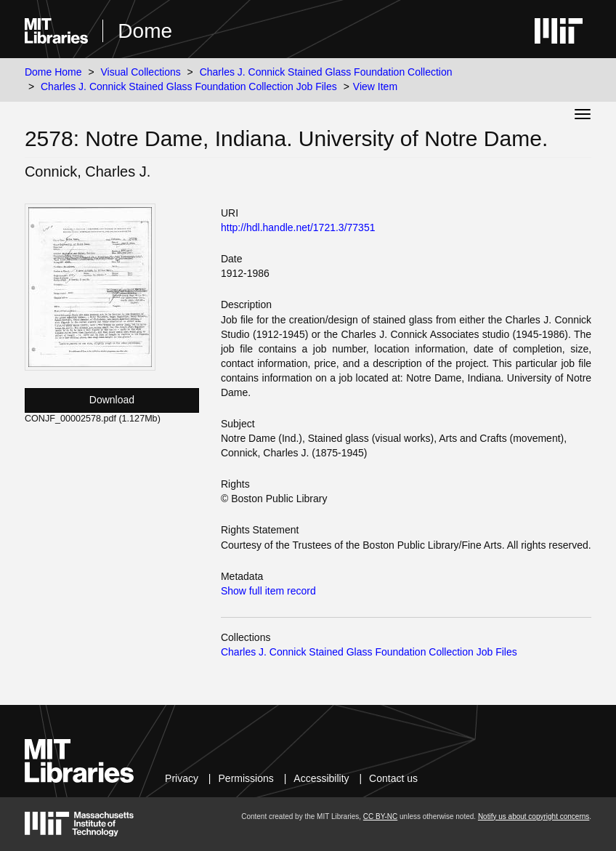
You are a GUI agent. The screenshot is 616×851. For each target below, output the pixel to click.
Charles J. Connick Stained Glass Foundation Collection (326, 72)
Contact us (393, 778)
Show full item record (268, 591)
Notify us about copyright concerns (534, 816)
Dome (145, 31)
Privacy (182, 778)
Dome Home (53, 72)
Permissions (246, 778)
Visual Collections (140, 72)
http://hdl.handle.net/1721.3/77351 (298, 227)
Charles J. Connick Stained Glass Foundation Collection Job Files (189, 86)
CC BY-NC (380, 816)
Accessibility (321, 778)
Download (112, 400)
